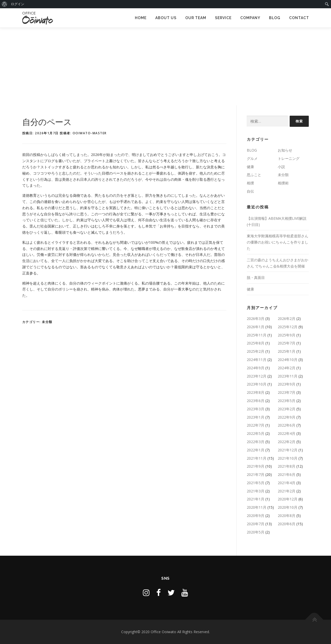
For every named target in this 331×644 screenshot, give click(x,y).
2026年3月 (256, 319)
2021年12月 (288, 450)
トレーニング (289, 158)
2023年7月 (287, 392)
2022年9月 (287, 417)
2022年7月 (256, 425)
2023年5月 (287, 401)
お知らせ (285, 150)
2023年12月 (257, 376)
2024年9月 (256, 368)
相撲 (250, 183)
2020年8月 (287, 516)
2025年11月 (257, 335)
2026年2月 (287, 319)
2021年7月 (256, 474)
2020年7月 (256, 524)
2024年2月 (287, 368)
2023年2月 (287, 409)
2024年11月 (257, 360)
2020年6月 (287, 524)
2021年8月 (287, 466)
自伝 (250, 191)
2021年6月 (287, 474)
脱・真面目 (256, 277)
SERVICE (223, 18)
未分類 (47, 322)
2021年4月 (287, 483)
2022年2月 (287, 442)
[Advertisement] (166, 67)
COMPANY (250, 18)
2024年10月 (288, 360)
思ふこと (254, 175)
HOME (141, 18)
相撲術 (283, 183)
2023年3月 (256, 409)
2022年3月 (256, 442)
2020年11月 (257, 507)
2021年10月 (288, 458)
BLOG (275, 18)
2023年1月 (256, 417)
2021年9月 (256, 466)
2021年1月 (256, 499)
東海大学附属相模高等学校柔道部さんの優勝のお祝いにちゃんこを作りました (278, 242)
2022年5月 (256, 433)
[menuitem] (5, 4)
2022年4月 (287, 433)
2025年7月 (287, 343)
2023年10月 (257, 384)
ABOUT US (166, 18)
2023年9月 (287, 384)
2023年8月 (256, 392)
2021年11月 (257, 458)
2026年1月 (256, 327)
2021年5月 (256, 483)
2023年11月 (288, 376)
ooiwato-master (90, 133)
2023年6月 (256, 401)
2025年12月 (288, 327)
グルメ (252, 158)
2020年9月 (256, 516)
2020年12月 (288, 499)
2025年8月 (256, 343)
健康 (250, 167)
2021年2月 (287, 491)
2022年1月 (256, 450)
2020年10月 (288, 507)
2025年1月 (287, 351)
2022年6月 (287, 425)
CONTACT (299, 18)
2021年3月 (256, 491)
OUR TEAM (196, 18)
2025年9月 (287, 335)
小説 (281, 167)
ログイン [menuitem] (18, 4)
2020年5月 (256, 532)
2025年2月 (256, 351)
